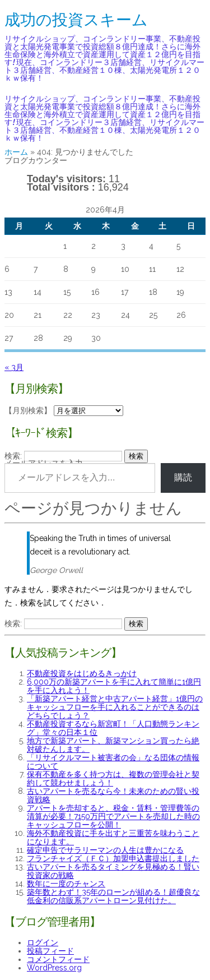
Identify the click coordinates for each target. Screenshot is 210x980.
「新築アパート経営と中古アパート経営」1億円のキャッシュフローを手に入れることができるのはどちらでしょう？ (115, 707)
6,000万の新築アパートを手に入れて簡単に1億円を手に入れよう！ (114, 686)
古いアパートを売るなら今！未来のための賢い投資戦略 (113, 795)
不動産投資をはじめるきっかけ (82, 673)
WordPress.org (54, 968)
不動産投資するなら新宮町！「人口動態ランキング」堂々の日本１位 (113, 728)
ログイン (43, 942)
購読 (183, 477)
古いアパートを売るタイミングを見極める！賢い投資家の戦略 (113, 871)
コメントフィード (58, 959)
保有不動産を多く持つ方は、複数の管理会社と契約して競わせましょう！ (113, 778)
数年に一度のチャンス (66, 884)
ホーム (16, 152)
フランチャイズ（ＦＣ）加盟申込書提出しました (113, 858)
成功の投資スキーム (76, 20)
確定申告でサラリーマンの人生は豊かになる (105, 850)
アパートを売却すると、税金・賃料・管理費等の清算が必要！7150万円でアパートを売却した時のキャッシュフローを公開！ (113, 816)
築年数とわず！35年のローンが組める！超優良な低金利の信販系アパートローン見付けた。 (113, 896)
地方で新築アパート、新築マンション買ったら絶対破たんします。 (113, 745)
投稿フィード (50, 951)
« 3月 (14, 367)
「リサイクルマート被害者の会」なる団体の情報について (113, 762)
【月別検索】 (28, 410)
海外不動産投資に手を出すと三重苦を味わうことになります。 (113, 837)
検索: (13, 456)
